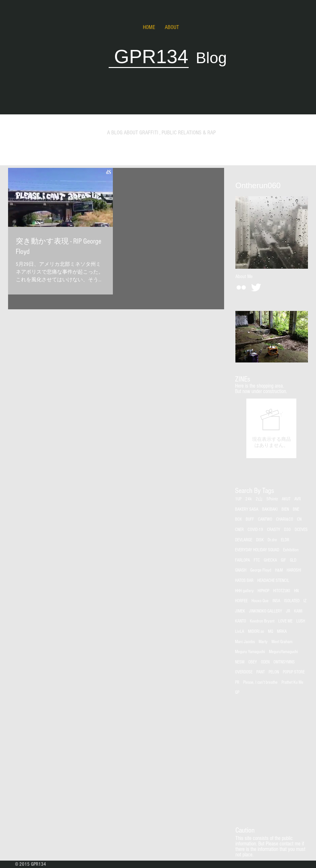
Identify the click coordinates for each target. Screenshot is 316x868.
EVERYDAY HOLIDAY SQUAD (257, 550)
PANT (261, 672)
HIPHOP (263, 591)
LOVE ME (285, 621)
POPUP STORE (294, 672)
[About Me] (244, 276)
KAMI (298, 611)
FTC (257, 560)
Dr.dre (272, 540)
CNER (239, 530)
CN (299, 519)
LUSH (301, 621)
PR (237, 682)
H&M (279, 570)
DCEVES (301, 530)
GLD (293, 560)
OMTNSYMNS (284, 662)
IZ (305, 601)
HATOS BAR (244, 581)
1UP (238, 499)
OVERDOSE (244, 672)
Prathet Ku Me (292, 682)
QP (237, 692)
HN (296, 591)
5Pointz (272, 499)
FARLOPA (242, 560)
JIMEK (240, 611)
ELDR (285, 540)
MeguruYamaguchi (283, 652)
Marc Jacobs (245, 642)
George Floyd (261, 570)
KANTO (241, 621)
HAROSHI (294, 570)
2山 (259, 499)
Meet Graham (282, 642)
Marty (263, 642)
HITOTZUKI (282, 591)
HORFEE (241, 601)
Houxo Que (260, 601)
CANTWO (265, 519)
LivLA (240, 632)
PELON (274, 672)
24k (249, 499)
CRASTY (274, 530)
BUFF (250, 519)
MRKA (282, 632)
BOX (238, 519)
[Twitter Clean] (256, 287)
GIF (283, 560)
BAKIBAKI (270, 509)
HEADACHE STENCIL (273, 581)
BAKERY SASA (247, 509)
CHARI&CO (285, 519)
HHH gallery (244, 591)
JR (288, 611)
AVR (298, 499)
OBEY (253, 662)
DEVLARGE (244, 540)
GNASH (241, 570)
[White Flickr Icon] (241, 287)
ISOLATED (292, 601)
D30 (287, 530)
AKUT (286, 499)
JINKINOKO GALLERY (266, 611)
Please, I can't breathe (260, 682)
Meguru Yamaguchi (250, 652)
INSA (276, 601)
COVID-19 (255, 530)
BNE (296, 509)
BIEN (285, 509)
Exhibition (291, 550)
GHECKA (270, 560)
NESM (240, 662)
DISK (260, 540)
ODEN (265, 662)
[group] (271, 428)
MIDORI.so (256, 632)
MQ (271, 632)
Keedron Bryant (262, 621)
